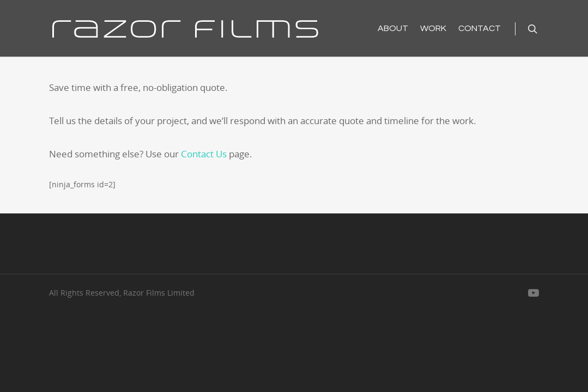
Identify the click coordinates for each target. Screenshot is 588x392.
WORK (433, 28)
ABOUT (393, 28)
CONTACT (480, 28)
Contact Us (204, 154)
